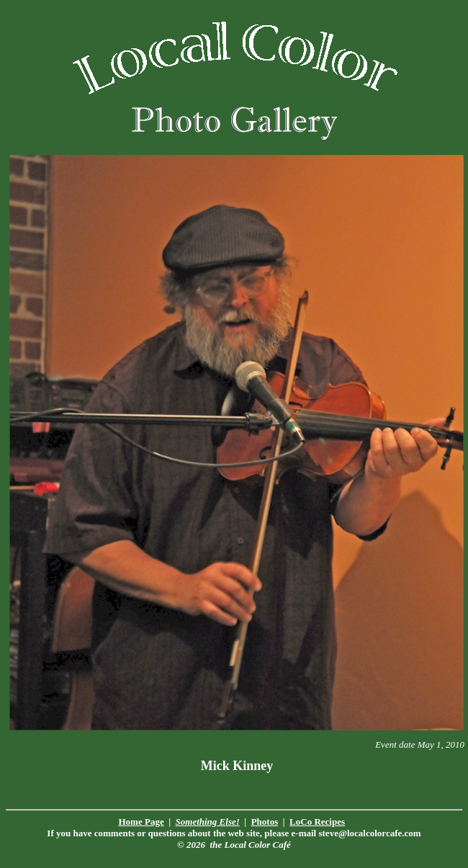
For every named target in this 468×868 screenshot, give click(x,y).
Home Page (141, 822)
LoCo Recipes (317, 822)
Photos (265, 822)
